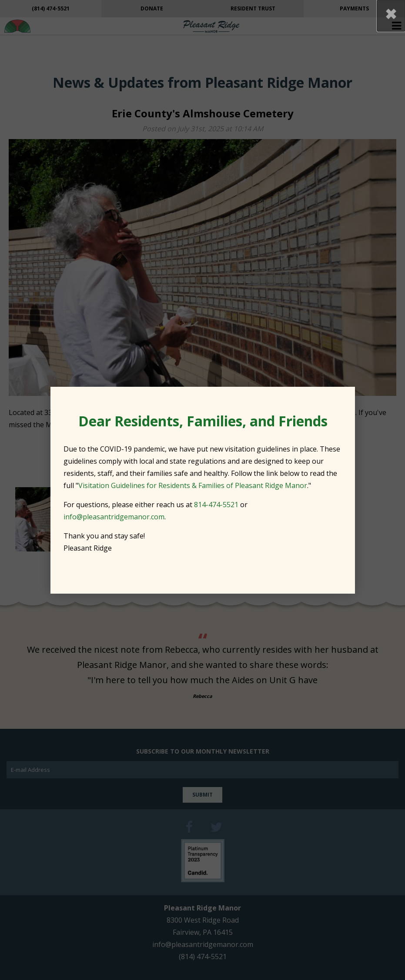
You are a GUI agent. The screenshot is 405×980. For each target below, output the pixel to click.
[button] (391, 16)
